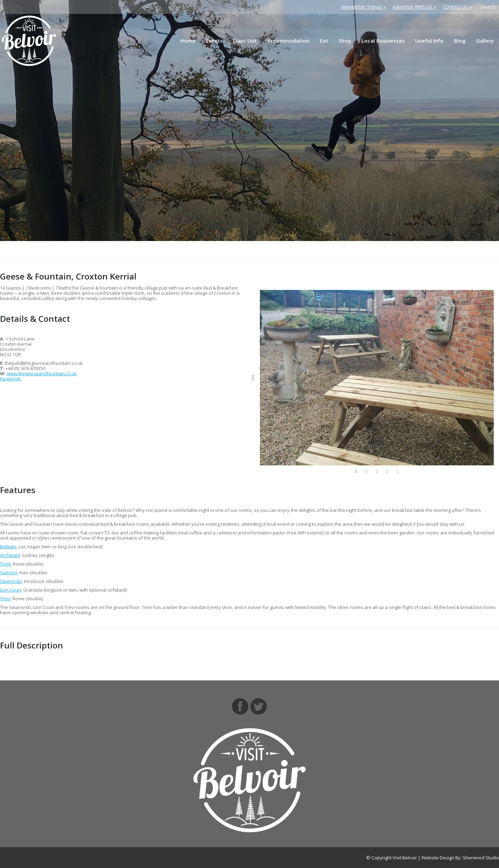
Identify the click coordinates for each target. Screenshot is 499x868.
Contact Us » (457, 7)
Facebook (11, 379)
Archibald (10, 555)
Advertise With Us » (414, 7)
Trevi (5, 599)
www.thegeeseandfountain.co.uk (42, 373)
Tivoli (5, 564)
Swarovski (11, 581)
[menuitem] (188, 41)
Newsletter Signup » (363, 7)
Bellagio (8, 547)
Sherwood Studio (481, 858)
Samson (9, 573)
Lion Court (11, 590)
